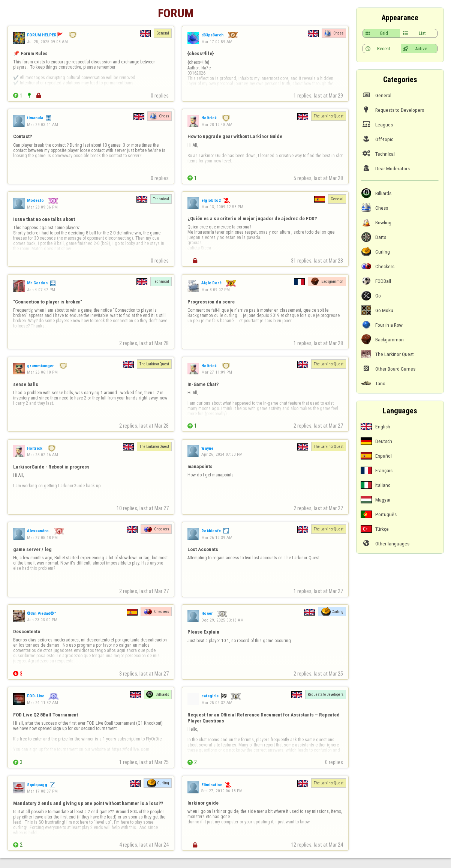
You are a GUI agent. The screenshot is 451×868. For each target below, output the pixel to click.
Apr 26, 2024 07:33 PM (222, 454)
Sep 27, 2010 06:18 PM (222, 791)
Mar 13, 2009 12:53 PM (222, 207)
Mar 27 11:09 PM (217, 372)
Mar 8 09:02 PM (216, 290)
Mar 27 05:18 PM (42, 538)
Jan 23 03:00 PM (42, 620)
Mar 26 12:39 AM (217, 538)
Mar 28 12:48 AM (217, 125)
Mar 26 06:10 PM (42, 372)
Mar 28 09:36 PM (42, 207)
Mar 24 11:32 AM (43, 703)
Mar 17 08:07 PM (42, 791)
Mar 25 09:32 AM (217, 703)
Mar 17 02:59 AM (217, 42)
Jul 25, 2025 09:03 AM (47, 42)
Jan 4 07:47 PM (41, 290)
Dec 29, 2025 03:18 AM (223, 620)
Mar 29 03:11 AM (43, 125)
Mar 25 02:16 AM (43, 455)
